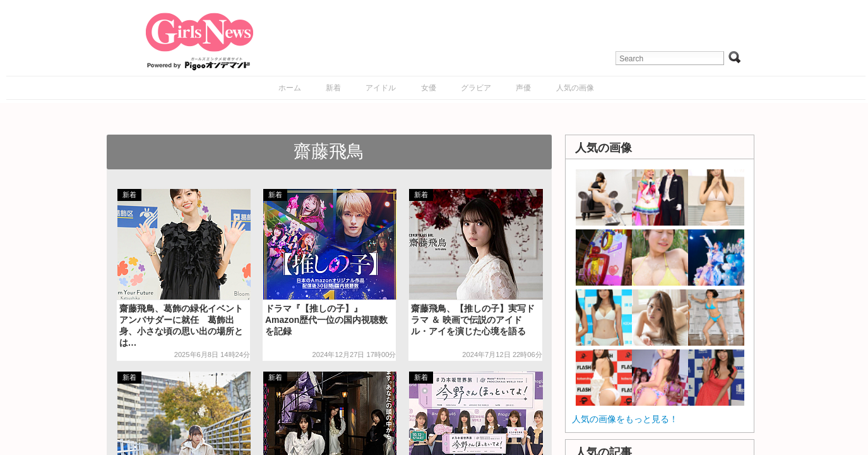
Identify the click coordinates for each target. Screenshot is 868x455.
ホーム (290, 88)
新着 (333, 88)
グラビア (476, 88)
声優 (523, 88)
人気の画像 (575, 88)
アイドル (381, 88)
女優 (429, 88)
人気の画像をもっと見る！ (625, 419)
